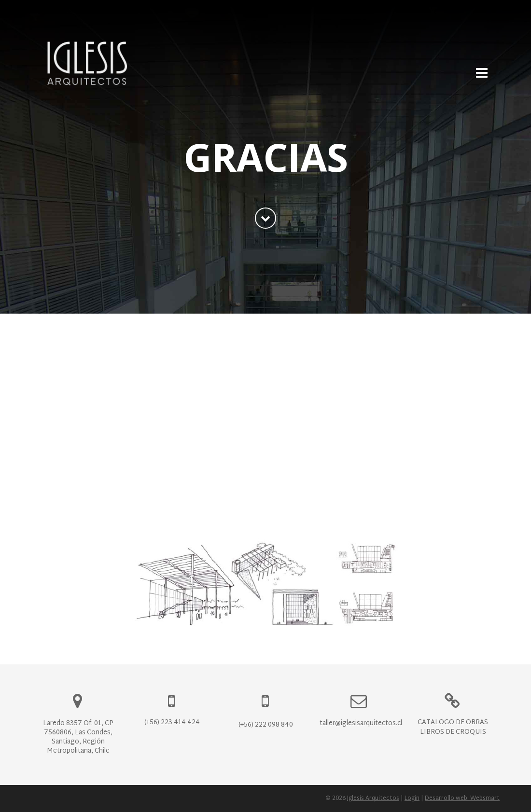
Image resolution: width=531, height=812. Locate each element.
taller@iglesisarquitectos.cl (361, 723)
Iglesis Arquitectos (373, 798)
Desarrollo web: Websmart (462, 798)
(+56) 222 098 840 (266, 725)
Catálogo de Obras (453, 723)
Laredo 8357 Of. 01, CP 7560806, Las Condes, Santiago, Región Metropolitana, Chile (78, 737)
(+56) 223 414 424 (172, 723)
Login (412, 798)
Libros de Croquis (453, 732)
